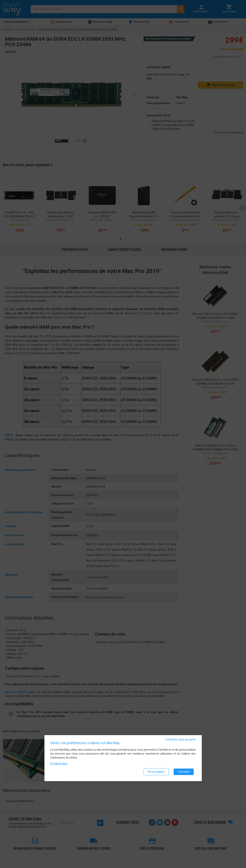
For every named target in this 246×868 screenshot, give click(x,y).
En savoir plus (59, 763)
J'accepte (184, 772)
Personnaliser (156, 772)
